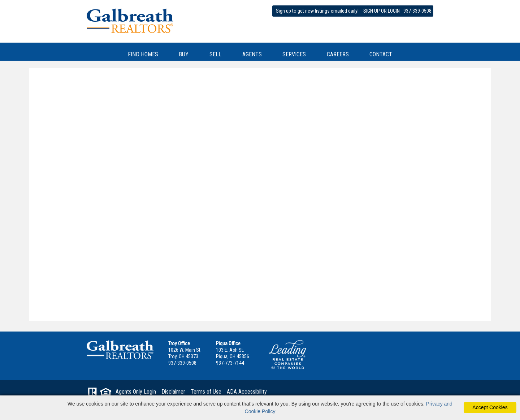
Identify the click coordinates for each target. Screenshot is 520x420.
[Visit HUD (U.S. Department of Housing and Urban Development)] (106, 393)
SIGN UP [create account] (372, 11)
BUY (184, 54)
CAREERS (338, 54)
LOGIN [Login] (394, 11)
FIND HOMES (143, 54)
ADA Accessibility (247, 392)
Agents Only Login (136, 392)
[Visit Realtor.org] (92, 393)
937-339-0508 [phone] (417, 11)
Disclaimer (173, 392)
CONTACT (381, 54)
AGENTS (252, 54)
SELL (215, 54)
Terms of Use (206, 392)
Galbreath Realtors (120, 350)
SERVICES (294, 54)
